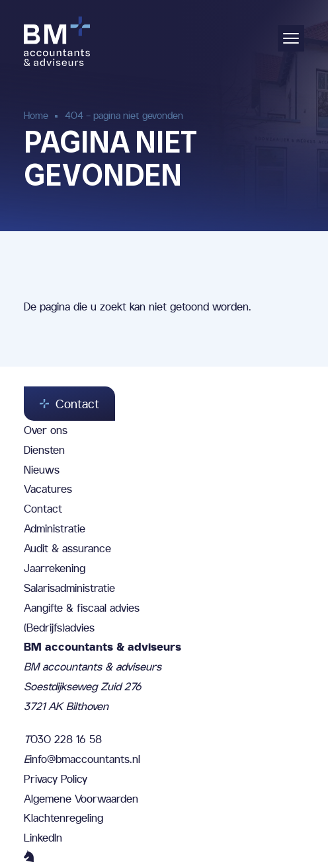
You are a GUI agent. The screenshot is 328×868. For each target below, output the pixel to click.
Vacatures (48, 489)
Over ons (46, 430)
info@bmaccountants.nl (82, 759)
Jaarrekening (55, 568)
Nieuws (42, 470)
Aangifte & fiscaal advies (82, 608)
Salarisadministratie (69, 588)
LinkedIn (43, 838)
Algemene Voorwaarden (81, 799)
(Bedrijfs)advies (59, 628)
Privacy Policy (56, 779)
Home (36, 115)
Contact (43, 509)
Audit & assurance (67, 548)
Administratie (55, 528)
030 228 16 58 (63, 739)
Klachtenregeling (63, 818)
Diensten (44, 450)
